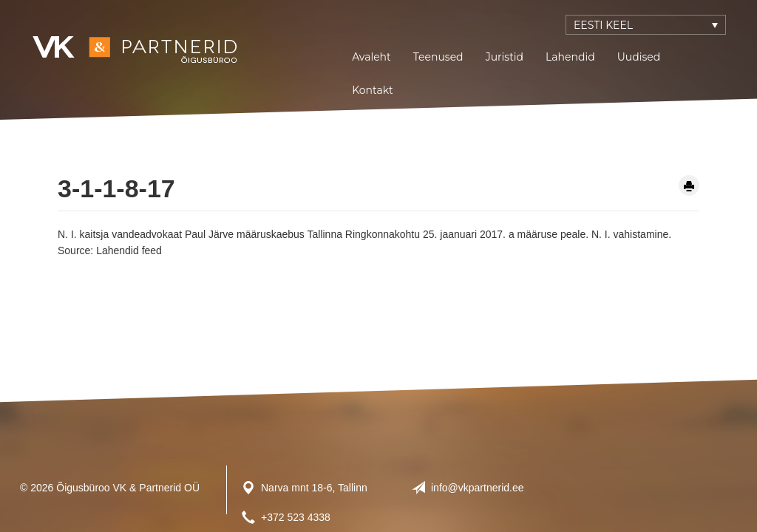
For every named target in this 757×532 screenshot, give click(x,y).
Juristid (505, 57)
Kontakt (373, 90)
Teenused (438, 57)
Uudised (639, 57)
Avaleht (371, 57)
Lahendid (570, 57)
